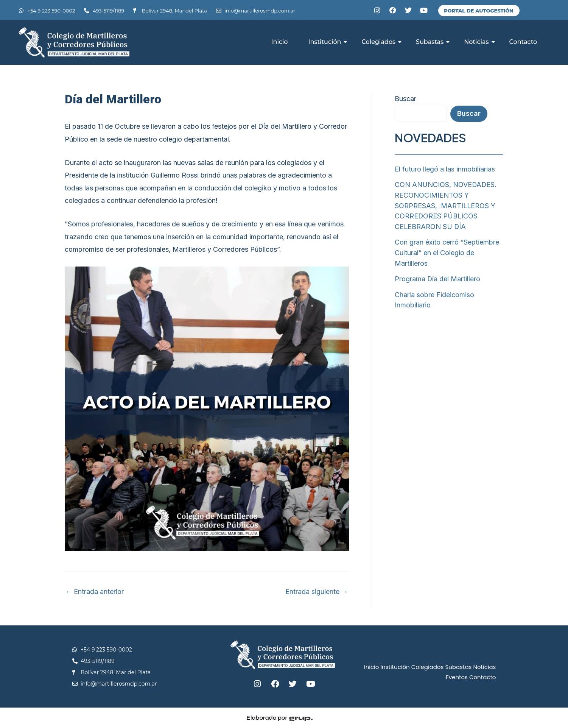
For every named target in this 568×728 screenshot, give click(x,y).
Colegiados (381, 42)
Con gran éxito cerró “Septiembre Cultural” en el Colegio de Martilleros (447, 251)
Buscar (405, 99)
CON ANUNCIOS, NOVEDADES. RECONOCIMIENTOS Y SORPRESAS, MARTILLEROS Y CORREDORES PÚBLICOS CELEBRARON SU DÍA (446, 205)
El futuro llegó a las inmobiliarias (445, 169)
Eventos (457, 677)
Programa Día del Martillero (438, 276)
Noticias (479, 42)
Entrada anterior (95, 592)
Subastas (432, 42)
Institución (328, 42)
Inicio (280, 42)
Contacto (523, 42)
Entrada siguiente (317, 592)
